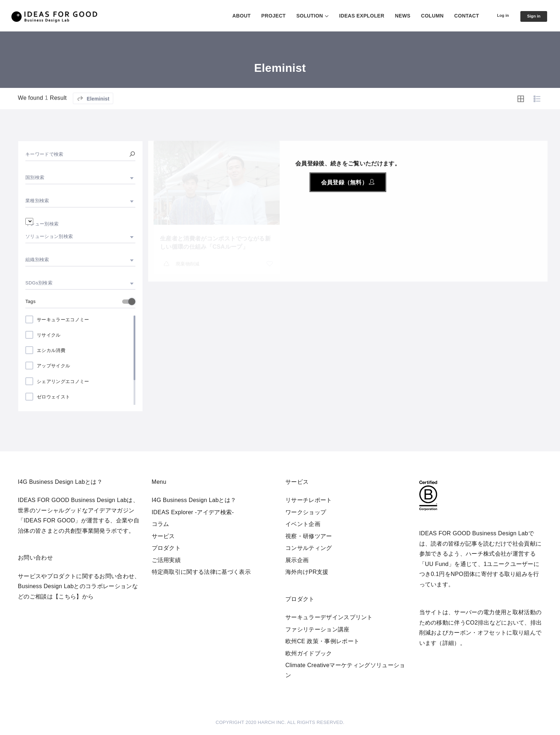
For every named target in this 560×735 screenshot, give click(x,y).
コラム (161, 524)
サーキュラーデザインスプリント (329, 617)
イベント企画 (303, 524)
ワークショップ (306, 512)
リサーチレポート (309, 500)
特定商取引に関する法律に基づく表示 (201, 572)
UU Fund (437, 564)
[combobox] (80, 178)
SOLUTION (301, 16)
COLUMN (423, 16)
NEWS (394, 16)
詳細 (448, 643)
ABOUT (232, 16)
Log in (496, 15)
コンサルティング (309, 548)
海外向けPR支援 (307, 572)
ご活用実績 (166, 560)
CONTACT (457, 16)
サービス (163, 536)
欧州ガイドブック (309, 653)
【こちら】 (67, 597)
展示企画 (297, 560)
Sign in (531, 16)
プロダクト (166, 548)
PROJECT (264, 16)
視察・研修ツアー (309, 536)
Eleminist (93, 118)
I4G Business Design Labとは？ (194, 500)
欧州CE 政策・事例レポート (322, 641)
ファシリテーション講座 (317, 629)
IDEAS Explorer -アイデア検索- (193, 512)
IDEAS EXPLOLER (353, 16)
